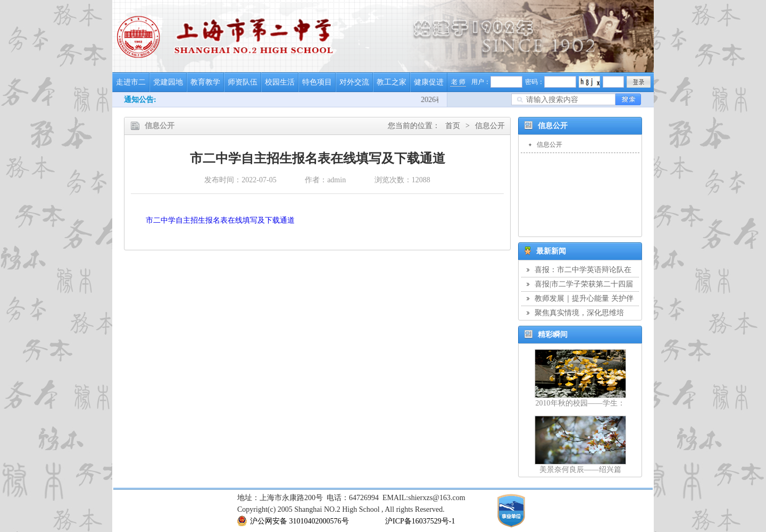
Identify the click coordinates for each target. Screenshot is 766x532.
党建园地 (168, 82)
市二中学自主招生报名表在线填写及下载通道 (220, 220)
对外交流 (354, 82)
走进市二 (131, 82)
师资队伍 (243, 82)
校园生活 (280, 82)
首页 (453, 126)
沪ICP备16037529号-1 (420, 521)
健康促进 (429, 82)
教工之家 (392, 82)
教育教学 (205, 82)
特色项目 (317, 82)
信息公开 (490, 126)
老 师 (458, 82)
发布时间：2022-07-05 (240, 180)
